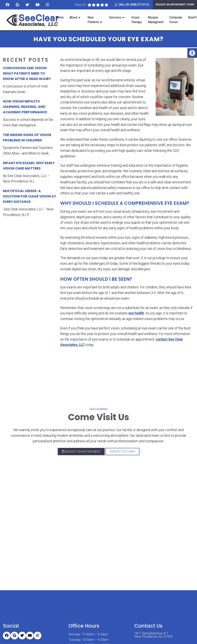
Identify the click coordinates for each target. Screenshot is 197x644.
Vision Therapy (137, 20)
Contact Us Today (122, 452)
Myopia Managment (156, 20)
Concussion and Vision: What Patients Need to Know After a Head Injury (27, 73)
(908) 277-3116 (139, 5)
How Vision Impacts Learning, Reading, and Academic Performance (25, 107)
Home (60, 18)
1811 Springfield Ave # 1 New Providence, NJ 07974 (153, 634)
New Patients (93, 20)
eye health (136, 313)
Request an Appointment (81, 452)
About (73, 18)
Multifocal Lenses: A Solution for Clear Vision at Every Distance (30, 196)
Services (115, 18)
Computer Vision (176, 20)
